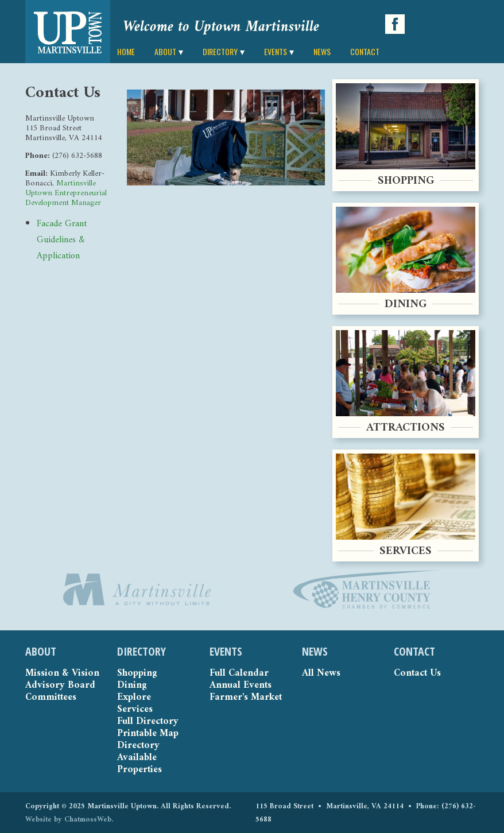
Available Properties (139, 764)
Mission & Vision (62, 674)
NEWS (322, 51)
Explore (134, 698)
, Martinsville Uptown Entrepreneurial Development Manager (66, 193)
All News (321, 674)
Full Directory (148, 722)
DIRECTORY (220, 51)
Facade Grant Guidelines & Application (62, 240)
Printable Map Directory (148, 740)
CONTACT (365, 51)
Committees (51, 698)
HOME (126, 51)
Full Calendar (239, 674)
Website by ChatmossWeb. (69, 820)
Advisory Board (60, 686)
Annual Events (241, 686)
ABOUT (165, 51)
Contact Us (417, 674)
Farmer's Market (246, 698)
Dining (132, 686)
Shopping (137, 674)
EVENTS (276, 51)
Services (135, 710)
